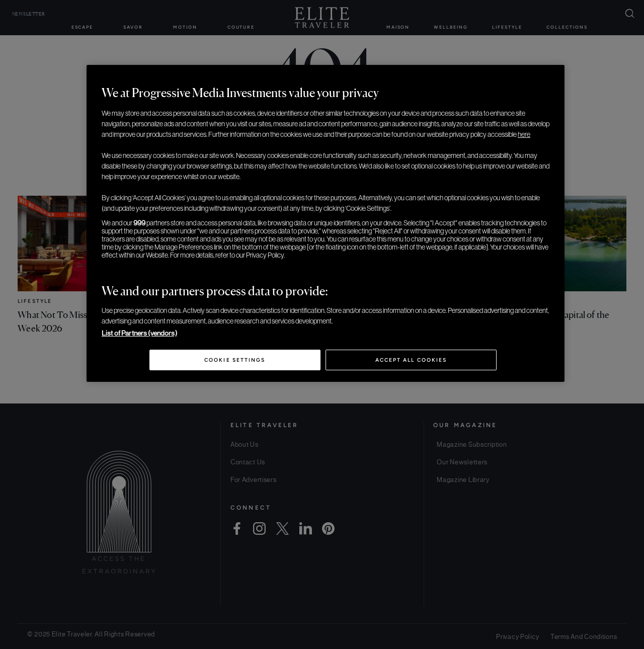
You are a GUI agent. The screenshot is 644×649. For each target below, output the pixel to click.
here (524, 134)
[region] (326, 223)
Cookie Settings (235, 360)
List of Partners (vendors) (139, 333)
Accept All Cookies (411, 360)
